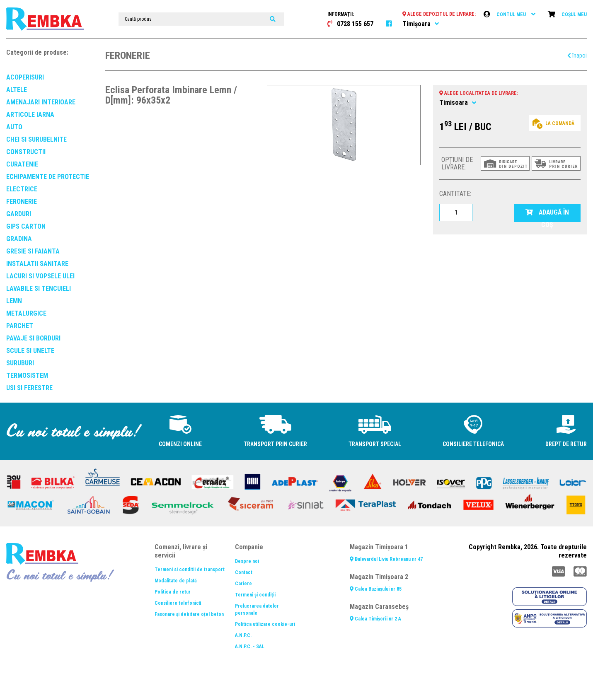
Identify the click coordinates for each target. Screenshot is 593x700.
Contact (244, 572)
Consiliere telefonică (178, 603)
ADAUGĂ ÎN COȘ (547, 215)
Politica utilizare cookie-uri (265, 624)
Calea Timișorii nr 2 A (375, 619)
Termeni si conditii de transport (190, 570)
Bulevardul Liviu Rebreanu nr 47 (386, 559)
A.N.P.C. (243, 635)
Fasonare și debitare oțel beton (189, 614)
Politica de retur (173, 592)
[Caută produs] (201, 19)
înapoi (577, 56)
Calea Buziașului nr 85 (376, 589)
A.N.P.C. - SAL (250, 647)
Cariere (243, 584)
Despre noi (247, 561)
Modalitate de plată (176, 581)
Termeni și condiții (255, 595)
